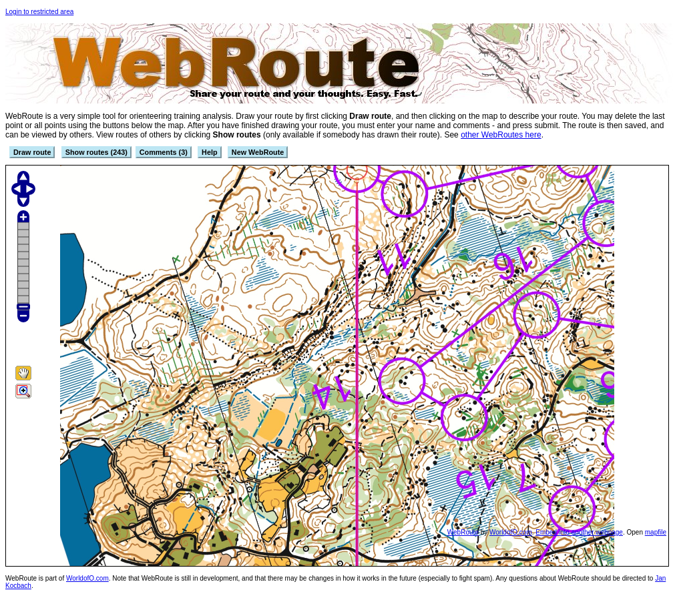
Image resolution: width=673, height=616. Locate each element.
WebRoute (463, 532)
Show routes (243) (96, 152)
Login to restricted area (39, 12)
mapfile (656, 532)
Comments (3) (164, 152)
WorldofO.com (511, 532)
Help (209, 152)
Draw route (32, 152)
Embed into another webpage (579, 532)
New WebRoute (258, 152)
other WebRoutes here (501, 135)
